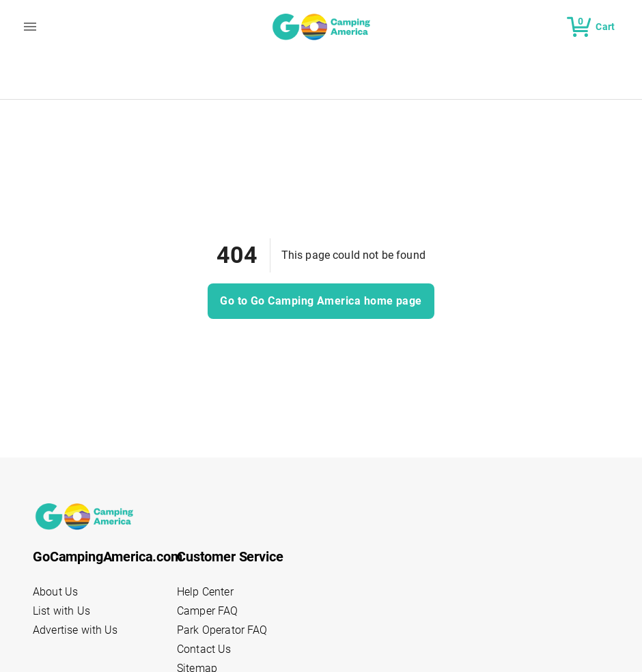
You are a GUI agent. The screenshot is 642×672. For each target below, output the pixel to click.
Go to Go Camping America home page (321, 301)
